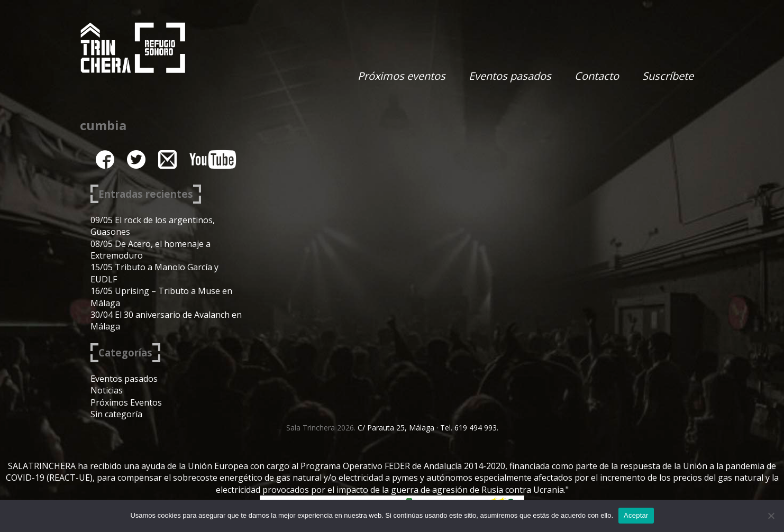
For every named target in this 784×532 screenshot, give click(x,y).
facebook (105, 159)
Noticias (107, 390)
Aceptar (636, 515)
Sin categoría (116, 414)
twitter (136, 159)
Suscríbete (668, 76)
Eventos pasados (510, 76)
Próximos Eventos (126, 402)
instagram (167, 159)
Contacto (597, 76)
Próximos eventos (402, 76)
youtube (213, 159)
